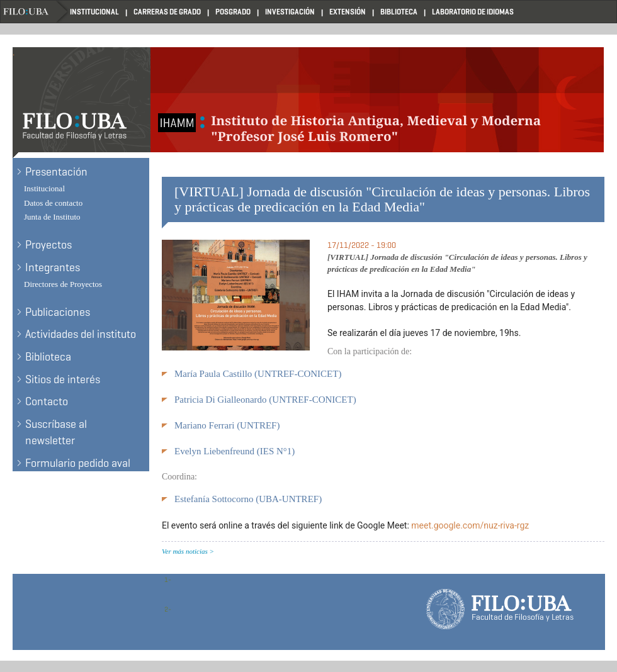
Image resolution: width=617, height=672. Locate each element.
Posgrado (233, 12)
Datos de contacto (53, 203)
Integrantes (53, 267)
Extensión (348, 12)
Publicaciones (58, 312)
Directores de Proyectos (63, 284)
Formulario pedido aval (78, 463)
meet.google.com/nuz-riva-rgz (470, 525)
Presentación (56, 172)
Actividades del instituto (81, 334)
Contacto (47, 401)
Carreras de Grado (167, 12)
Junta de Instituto (52, 217)
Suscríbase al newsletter (56, 432)
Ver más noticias (185, 551)
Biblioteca (399, 12)
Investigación (290, 12)
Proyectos (48, 245)
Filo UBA (35, 12)
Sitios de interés (63, 379)
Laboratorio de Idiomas (473, 12)
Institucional (94, 12)
